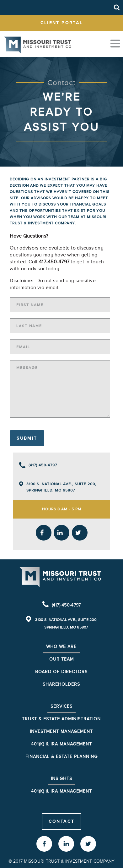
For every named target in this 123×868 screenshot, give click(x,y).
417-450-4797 (54, 262)
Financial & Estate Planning (61, 757)
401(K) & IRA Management (61, 791)
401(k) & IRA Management (61, 744)
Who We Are (61, 647)
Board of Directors (61, 672)
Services (61, 706)
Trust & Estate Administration (61, 719)
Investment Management (61, 731)
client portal (62, 23)
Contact (62, 821)
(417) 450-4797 (43, 465)
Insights (61, 779)
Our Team (61, 659)
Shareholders (61, 684)
